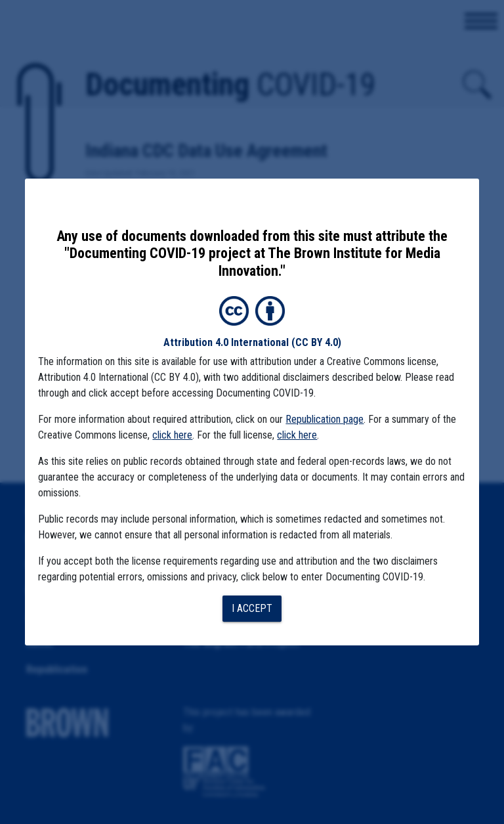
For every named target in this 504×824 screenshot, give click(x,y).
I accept (252, 608)
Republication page (325, 419)
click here (172, 435)
